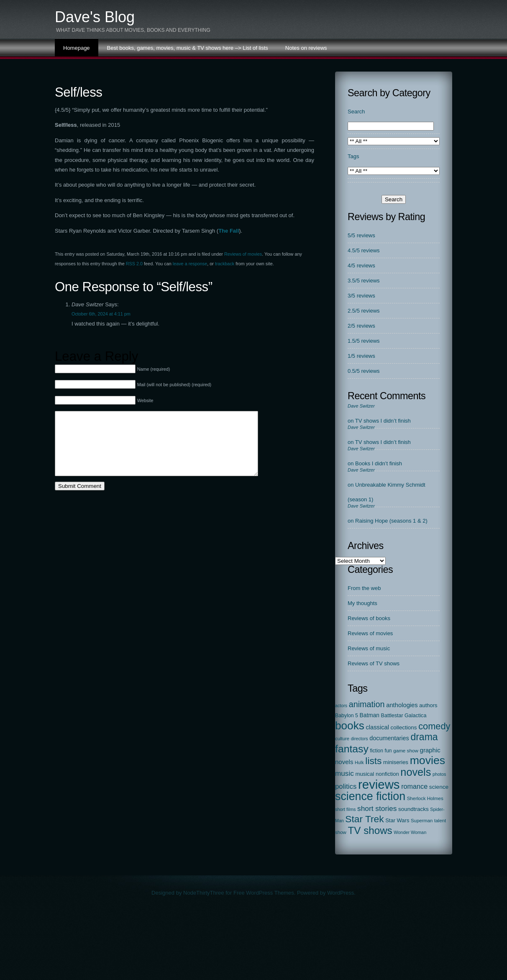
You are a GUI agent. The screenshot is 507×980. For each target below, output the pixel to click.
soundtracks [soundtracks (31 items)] (414, 809)
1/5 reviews (361, 356)
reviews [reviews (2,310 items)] (379, 784)
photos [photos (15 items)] (439, 774)
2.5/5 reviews (364, 311)
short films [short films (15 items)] (345, 809)
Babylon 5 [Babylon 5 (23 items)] (347, 716)
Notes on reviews (306, 48)
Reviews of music (369, 648)
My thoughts (362, 603)
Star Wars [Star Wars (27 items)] (397, 820)
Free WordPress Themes (264, 893)
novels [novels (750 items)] (416, 772)
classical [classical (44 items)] (377, 727)
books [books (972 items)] (350, 726)
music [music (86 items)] (344, 773)
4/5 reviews (361, 266)
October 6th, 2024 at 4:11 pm (101, 314)
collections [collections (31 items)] (404, 727)
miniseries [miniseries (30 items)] (396, 762)
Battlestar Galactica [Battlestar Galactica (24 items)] (404, 716)
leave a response (190, 264)
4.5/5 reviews (364, 250)
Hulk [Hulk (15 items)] (359, 762)
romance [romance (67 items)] (414, 786)
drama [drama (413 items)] (424, 737)
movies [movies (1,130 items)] (428, 760)
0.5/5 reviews (364, 371)
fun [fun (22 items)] (388, 751)
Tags (353, 156)
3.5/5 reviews (364, 281)
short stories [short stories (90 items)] (377, 808)
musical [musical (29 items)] (365, 774)
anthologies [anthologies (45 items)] (402, 705)
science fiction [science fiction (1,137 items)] (370, 796)
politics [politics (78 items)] (346, 786)
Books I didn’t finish (379, 463)
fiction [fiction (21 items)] (377, 751)
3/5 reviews (361, 296)
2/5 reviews (361, 326)
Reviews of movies (243, 254)
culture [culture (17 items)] (342, 739)
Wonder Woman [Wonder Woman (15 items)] (410, 832)
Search (356, 112)
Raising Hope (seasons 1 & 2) (391, 521)
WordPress (341, 893)
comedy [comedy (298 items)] (434, 726)
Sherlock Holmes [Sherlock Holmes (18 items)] (425, 798)
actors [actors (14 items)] (341, 705)
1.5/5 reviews (364, 341)
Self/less (78, 92)
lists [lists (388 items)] (373, 761)
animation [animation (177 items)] (367, 704)
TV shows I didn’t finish (383, 421)
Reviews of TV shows (374, 663)
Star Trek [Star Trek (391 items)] (364, 819)
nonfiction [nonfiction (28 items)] (387, 774)
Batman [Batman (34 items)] (370, 715)
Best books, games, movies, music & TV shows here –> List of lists (188, 48)
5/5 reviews (361, 235)
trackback (225, 264)
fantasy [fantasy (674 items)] (352, 749)
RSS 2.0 (134, 264)
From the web (364, 588)
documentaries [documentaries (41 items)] (389, 738)
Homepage (77, 48)
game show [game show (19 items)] (406, 750)
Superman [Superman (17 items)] (422, 821)
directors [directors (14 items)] (360, 739)
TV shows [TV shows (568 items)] (370, 830)
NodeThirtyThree (204, 893)
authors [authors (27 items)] (428, 705)
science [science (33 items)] (439, 787)
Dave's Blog (95, 17)
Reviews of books (369, 618)
